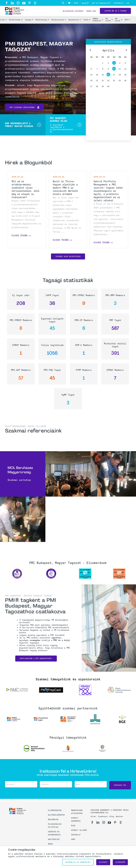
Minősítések (16, 25)
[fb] (7, 3)
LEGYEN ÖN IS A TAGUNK (115, 14)
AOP (127, 25)
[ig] (18, 3)
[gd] (35, 3)
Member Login (89, 14)
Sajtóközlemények (56, 816)
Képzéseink (75, 25)
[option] (17, 579)
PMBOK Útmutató (98, 26)
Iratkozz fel (120, 790)
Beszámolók (53, 821)
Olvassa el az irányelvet (78, 862)
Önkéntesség (42, 25)
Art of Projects (100, 3)
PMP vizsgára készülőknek (24, 113)
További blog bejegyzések (68, 262)
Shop (76, 3)
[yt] (24, 3)
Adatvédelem (54, 841)
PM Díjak (119, 26)
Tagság (29, 25)
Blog (84, 3)
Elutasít (103, 862)
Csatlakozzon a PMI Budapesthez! (36, 664)
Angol (51, 845)
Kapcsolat (119, 3)
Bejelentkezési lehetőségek (66, 14)
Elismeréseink (55, 812)
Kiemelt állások (79, 832)
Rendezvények (59, 25)
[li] (12, 3)
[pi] (30, 3)
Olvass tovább (20, 241)
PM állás (109, 26)
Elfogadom (120, 862)
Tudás (87, 25)
